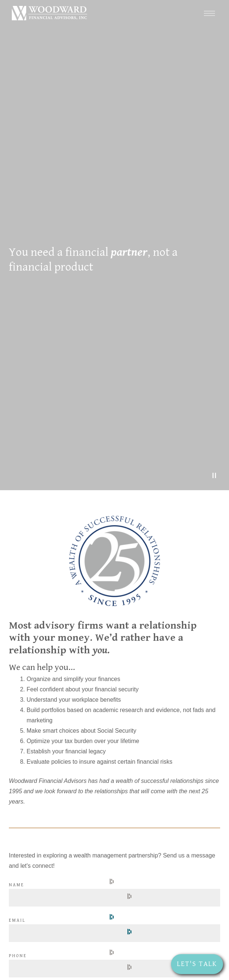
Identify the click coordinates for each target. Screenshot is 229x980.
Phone (18, 956)
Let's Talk (197, 964)
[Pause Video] (214, 475)
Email (17, 920)
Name (17, 885)
